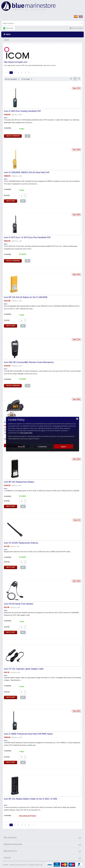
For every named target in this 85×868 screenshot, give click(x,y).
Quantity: (7, 196)
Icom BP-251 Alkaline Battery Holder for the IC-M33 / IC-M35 (30, 799)
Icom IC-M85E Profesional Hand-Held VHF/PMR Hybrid (28, 734)
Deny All (21, 446)
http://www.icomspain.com (16, 62)
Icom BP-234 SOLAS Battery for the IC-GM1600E (26, 297)
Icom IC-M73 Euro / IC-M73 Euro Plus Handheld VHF (27, 238)
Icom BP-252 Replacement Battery (19, 482)
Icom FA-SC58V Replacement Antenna (21, 543)
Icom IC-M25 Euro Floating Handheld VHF (22, 111)
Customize (42, 446)
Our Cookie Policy (26, 433)
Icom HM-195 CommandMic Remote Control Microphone (29, 362)
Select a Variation (13, 136)
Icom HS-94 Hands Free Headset (19, 604)
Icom (6, 118)
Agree (63, 446)
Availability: (8, 128)
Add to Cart (11, 201)
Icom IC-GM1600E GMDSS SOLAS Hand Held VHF (27, 173)
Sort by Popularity (12, 79)
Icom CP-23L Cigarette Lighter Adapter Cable (24, 669)
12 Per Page (27, 79)
